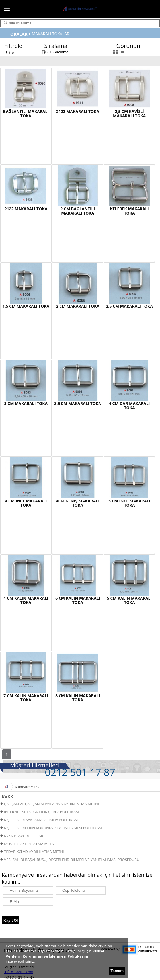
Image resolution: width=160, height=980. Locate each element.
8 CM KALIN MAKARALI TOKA (78, 698)
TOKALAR (18, 34)
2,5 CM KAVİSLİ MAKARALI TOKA (129, 114)
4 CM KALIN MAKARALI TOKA (26, 600)
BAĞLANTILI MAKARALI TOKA (26, 114)
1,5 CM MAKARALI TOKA (26, 306)
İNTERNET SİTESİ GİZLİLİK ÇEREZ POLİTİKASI (41, 812)
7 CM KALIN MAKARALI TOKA (26, 698)
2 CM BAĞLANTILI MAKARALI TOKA (78, 211)
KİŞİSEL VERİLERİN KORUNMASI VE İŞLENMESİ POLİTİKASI (53, 828)
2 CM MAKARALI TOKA (78, 306)
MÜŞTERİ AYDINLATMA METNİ (30, 844)
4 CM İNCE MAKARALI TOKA (26, 503)
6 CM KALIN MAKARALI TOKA (78, 600)
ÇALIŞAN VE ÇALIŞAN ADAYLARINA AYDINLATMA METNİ (52, 804)
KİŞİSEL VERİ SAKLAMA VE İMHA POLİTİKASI (41, 820)
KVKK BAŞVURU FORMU (24, 836)
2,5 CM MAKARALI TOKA (129, 306)
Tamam (117, 971)
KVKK (7, 796)
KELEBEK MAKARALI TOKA (129, 211)
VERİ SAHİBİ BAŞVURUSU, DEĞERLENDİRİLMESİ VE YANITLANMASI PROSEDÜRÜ (72, 860)
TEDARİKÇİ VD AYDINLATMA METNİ (34, 852)
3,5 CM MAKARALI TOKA (78, 403)
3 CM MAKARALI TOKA (26, 403)
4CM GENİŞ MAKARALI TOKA (78, 503)
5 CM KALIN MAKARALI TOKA (129, 600)
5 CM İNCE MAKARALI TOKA (129, 503)
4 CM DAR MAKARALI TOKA (130, 406)
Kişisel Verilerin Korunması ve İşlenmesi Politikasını (55, 954)
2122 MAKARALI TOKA (78, 111)
